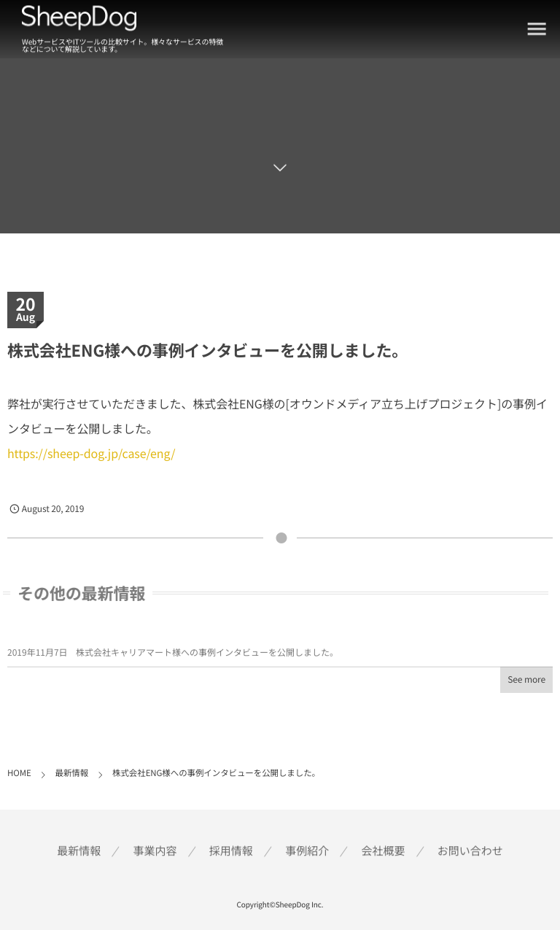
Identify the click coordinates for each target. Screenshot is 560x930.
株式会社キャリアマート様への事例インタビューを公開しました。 (207, 655)
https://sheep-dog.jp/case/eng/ (91, 453)
